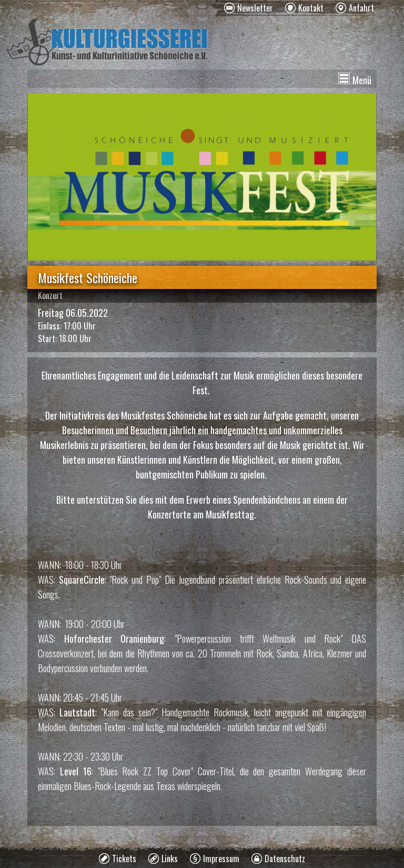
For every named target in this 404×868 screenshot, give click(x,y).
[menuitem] (249, 8)
